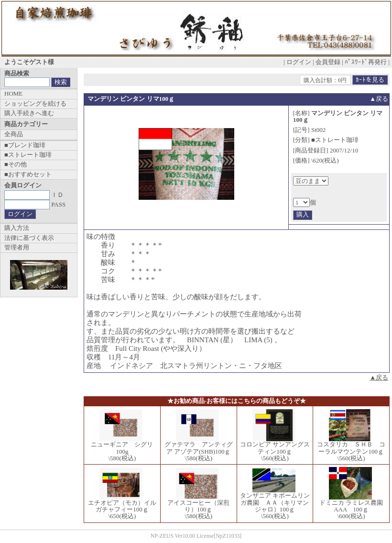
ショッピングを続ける (35, 103)
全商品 (14, 134)
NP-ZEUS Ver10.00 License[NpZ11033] (196, 536)
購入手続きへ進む (29, 113)
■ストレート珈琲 (28, 155)
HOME (13, 93)
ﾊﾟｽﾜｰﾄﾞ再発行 (366, 62)
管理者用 (17, 247)
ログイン (299, 62)
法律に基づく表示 (29, 238)
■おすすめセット (28, 174)
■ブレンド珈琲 (25, 145)
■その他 (16, 164)
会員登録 (328, 62)
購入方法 (17, 228)
